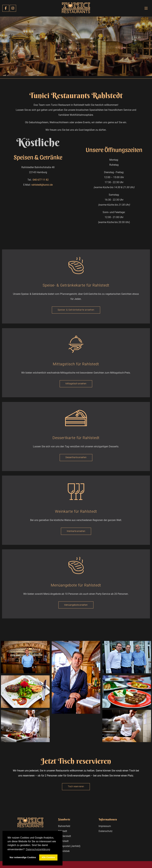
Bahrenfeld (64, 826)
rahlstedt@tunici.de (42, 185)
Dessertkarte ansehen (76, 457)
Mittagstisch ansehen (76, 384)
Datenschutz (106, 831)
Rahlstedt (63, 841)
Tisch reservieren (76, 787)
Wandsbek (64, 851)
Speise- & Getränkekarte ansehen (76, 310)
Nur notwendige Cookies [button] (23, 857)
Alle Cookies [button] (48, 857)
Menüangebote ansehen (76, 605)
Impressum (105, 826)
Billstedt (63, 831)
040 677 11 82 (41, 180)
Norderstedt (65, 836)
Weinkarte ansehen (76, 531)
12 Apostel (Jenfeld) (69, 846)
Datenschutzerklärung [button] (38, 849)
